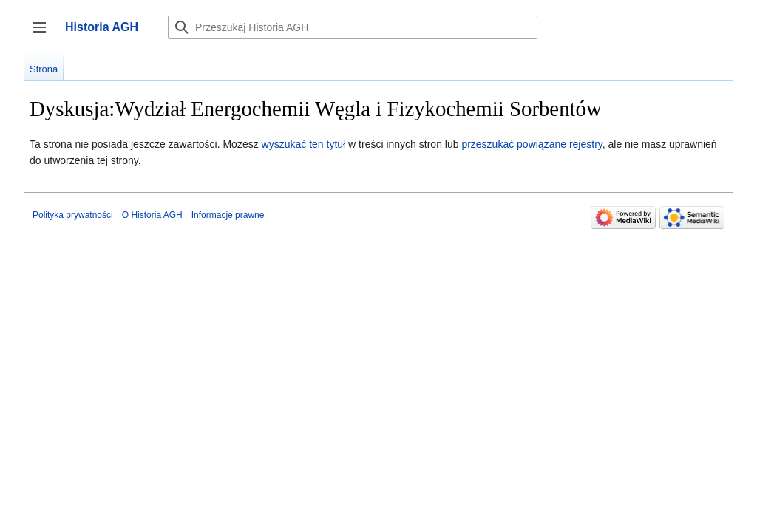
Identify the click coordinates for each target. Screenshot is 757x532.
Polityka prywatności (73, 215)
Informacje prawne (228, 215)
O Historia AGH (152, 215)
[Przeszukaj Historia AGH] (353, 27)
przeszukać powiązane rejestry (532, 144)
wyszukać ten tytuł (304, 144)
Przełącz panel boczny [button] (44, 34)
